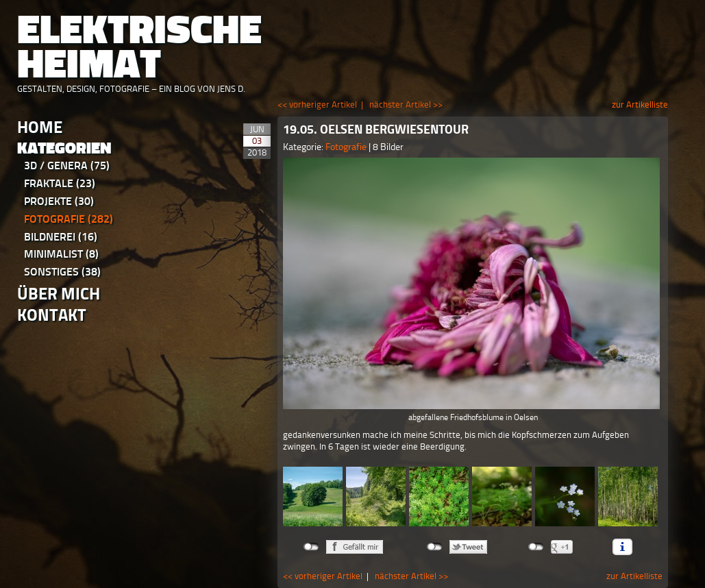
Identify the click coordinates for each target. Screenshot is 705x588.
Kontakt (52, 315)
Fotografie (69, 219)
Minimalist (61, 254)
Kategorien (64, 148)
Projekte (59, 201)
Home (40, 127)
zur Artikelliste (640, 105)
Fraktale (60, 183)
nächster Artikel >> (406, 105)
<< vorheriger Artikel (317, 105)
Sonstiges (62, 272)
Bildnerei (61, 237)
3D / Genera (67, 166)
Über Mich (59, 294)
